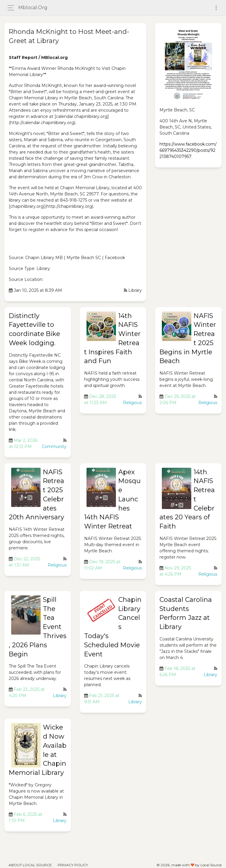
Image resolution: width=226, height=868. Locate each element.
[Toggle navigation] (216, 8)
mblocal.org (33, 8)
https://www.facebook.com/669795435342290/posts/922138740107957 (188, 150)
